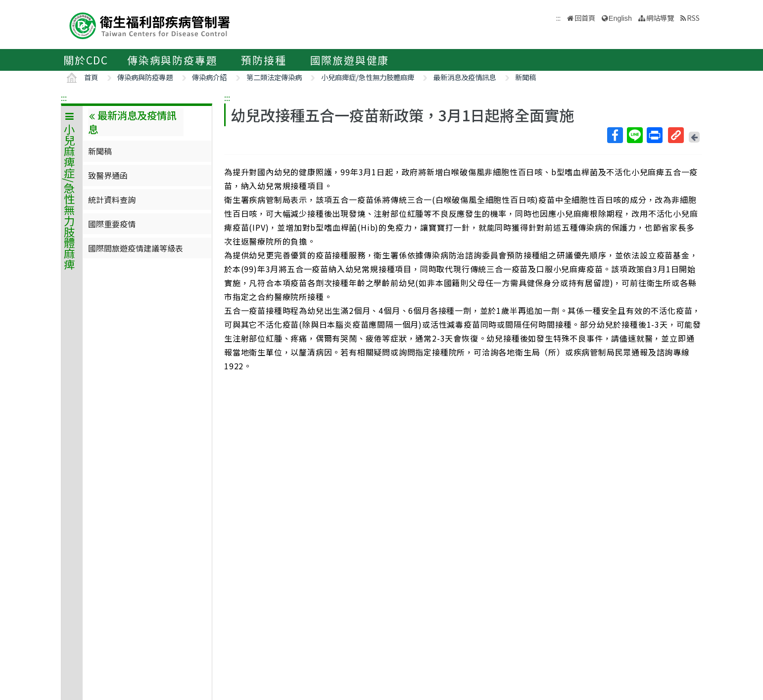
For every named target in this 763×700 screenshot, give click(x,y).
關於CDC (86, 60)
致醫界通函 (108, 175)
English (620, 18)
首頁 (91, 77)
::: (64, 98)
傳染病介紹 (209, 77)
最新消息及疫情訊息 (465, 77)
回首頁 (585, 18)
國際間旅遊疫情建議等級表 (136, 248)
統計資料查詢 (112, 200)
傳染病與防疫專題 (172, 60)
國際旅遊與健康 (350, 60)
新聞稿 (525, 77)
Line (634, 135)
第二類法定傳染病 (274, 77)
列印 (654, 135)
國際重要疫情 (112, 224)
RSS (693, 18)
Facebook (615, 135)
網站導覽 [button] (660, 18)
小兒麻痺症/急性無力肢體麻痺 (368, 77)
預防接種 (263, 60)
